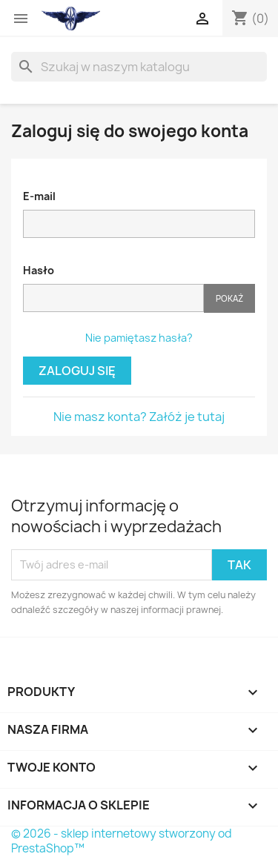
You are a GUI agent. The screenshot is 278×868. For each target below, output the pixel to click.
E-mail (39, 196)
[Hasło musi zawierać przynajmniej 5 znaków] (113, 298)
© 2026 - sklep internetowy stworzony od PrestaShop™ (122, 841)
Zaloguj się (77, 371)
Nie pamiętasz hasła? (139, 338)
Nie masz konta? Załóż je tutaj (139, 417)
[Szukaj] (139, 67)
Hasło (39, 270)
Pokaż (229, 298)
